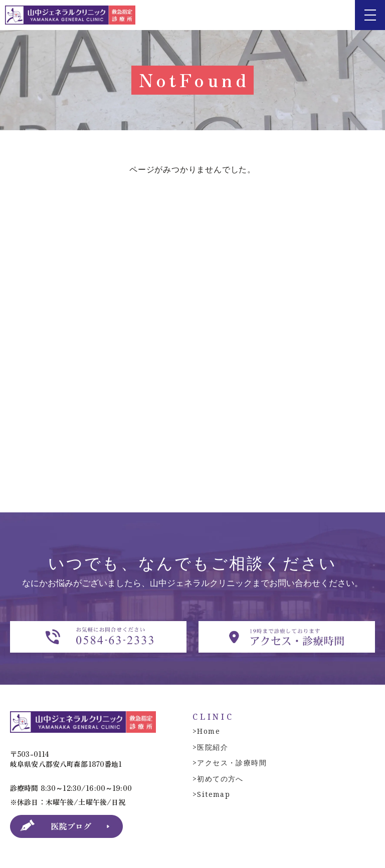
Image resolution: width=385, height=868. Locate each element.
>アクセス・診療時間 (230, 763)
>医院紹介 (210, 747)
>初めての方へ (218, 779)
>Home (206, 731)
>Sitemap (211, 794)
